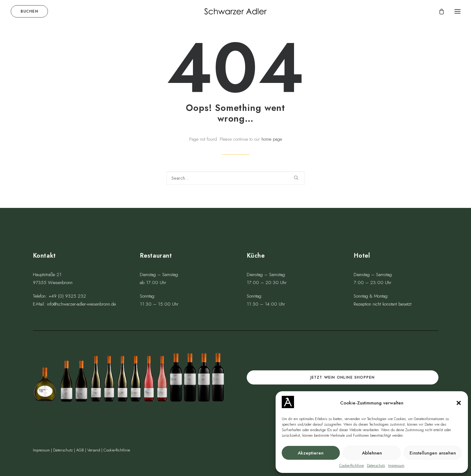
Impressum (396, 466)
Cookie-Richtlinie (351, 466)
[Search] (236, 179)
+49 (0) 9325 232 (67, 296)
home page (272, 140)
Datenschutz (376, 466)
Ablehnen (372, 453)
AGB (80, 450)
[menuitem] (31, 11)
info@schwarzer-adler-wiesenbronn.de (81, 304)
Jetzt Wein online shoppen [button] (343, 377)
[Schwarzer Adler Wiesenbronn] (235, 11)
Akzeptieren (311, 453)
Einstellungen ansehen (433, 453)
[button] (459, 403)
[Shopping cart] (439, 11)
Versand (94, 450)
